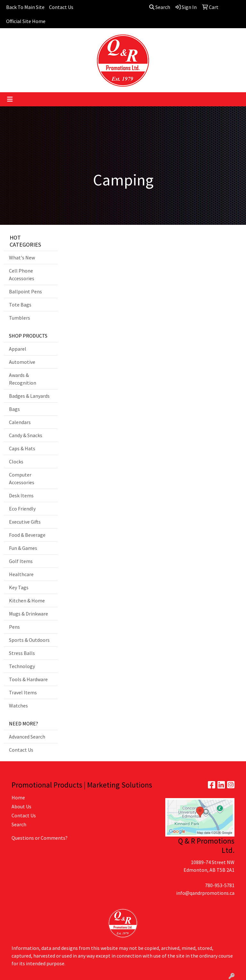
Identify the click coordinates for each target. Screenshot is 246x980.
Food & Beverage (27, 535)
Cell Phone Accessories (22, 274)
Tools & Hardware (28, 679)
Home (18, 797)
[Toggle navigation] (10, 99)
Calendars (20, 422)
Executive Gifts (25, 522)
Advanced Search (27, 737)
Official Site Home (26, 21)
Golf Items (21, 561)
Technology (22, 666)
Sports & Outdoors (29, 640)
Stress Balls (22, 653)
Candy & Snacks (26, 435)
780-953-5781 (220, 885)
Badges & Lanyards (29, 396)
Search (160, 7)
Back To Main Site (25, 7)
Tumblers (20, 318)
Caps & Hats (22, 448)
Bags (14, 409)
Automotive (22, 362)
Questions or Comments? (40, 838)
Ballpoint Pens (25, 291)
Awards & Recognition (23, 379)
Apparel (18, 349)
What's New (22, 257)
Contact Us (61, 7)
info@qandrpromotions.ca (205, 893)
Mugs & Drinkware (29, 614)
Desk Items (21, 495)
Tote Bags (20, 305)
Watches (18, 706)
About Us (21, 806)
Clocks (16, 461)
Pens (14, 627)
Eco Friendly (22, 509)
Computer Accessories (22, 478)
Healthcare (21, 574)
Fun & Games (23, 548)
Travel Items (23, 692)
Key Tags (19, 587)
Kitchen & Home (27, 600)
